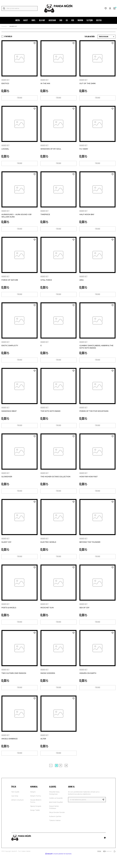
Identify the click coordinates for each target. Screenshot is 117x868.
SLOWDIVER (7, 484)
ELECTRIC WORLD (48, 550)
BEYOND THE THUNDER (90, 550)
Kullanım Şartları (55, 829)
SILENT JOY (6, 550)
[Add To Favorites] (35, 43)
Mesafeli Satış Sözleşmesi (54, 806)
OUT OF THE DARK (88, 83)
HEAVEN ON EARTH (88, 684)
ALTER (43, 750)
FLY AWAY (84, 150)
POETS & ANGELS (9, 617)
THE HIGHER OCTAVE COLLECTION (55, 484)
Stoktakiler (8, 37)
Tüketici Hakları (55, 833)
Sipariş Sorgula (36, 819)
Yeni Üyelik (15, 805)
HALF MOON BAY (87, 217)
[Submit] (104, 813)
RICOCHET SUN (47, 617)
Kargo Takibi (35, 823)
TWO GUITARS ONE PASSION (14, 684)
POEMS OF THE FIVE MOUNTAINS (94, 417)
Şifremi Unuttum (18, 813)
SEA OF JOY (84, 617)
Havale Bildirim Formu (36, 814)
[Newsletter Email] (87, 813)
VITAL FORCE (46, 284)
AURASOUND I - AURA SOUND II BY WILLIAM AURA (17, 218)
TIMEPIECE (45, 217)
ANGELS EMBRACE (10, 750)
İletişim (33, 805)
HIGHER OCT (13, 26)
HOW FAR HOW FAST (89, 484)
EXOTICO (5, 83)
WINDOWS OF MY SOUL (51, 150)
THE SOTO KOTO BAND (50, 417)
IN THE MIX (45, 83)
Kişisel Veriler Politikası (54, 820)
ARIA (81, 284)
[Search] (20, 8)
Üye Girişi (15, 809)
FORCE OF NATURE (10, 284)
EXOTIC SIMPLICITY (10, 350)
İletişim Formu (36, 809)
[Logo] (58, 8)
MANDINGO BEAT (9, 417)
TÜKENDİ (20, 98)
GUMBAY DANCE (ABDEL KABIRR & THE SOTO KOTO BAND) (96, 351)
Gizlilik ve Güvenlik (56, 811)
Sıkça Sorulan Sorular (57, 825)
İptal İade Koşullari (56, 815)
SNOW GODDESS (48, 684)
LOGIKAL (5, 150)
